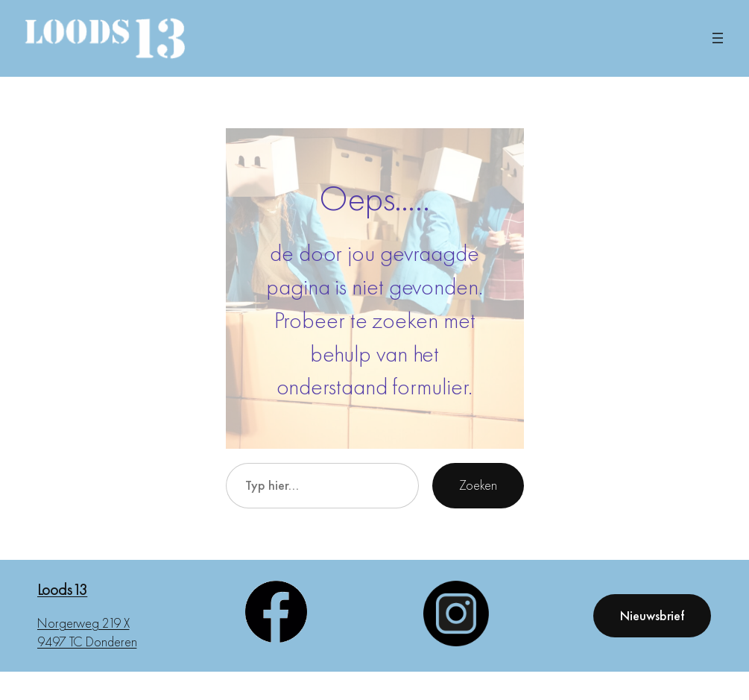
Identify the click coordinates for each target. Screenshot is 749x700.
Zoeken (478, 485)
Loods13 (62, 589)
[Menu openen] (718, 38)
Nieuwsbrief (652, 615)
